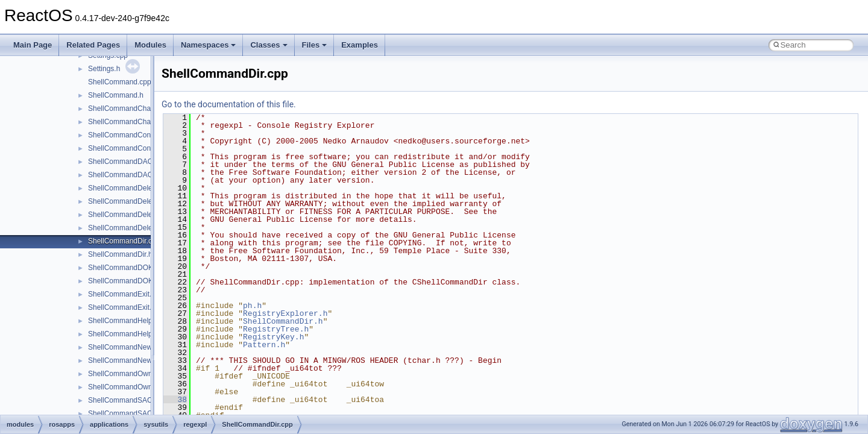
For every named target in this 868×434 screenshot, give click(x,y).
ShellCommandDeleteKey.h (132, 201)
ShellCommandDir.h (120, 254)
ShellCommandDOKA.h (126, 281)
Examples (360, 45)
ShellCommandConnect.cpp (133, 135)
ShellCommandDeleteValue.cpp (139, 215)
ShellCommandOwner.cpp (130, 374)
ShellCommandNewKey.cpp (133, 347)
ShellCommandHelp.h (123, 334)
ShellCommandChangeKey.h (134, 122)
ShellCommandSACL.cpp (129, 400)
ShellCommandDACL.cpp (129, 162)
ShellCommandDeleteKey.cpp (136, 188)
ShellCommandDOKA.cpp (130, 268)
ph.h (252, 306)
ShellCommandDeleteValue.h (135, 228)
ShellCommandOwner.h (126, 387)
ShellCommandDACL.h (125, 175)
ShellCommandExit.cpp (126, 294)
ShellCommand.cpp (120, 82)
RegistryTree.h (276, 329)
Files (315, 45)
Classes (269, 45)
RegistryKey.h (273, 337)
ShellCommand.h (116, 95)
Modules (150, 45)
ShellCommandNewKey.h (129, 360)
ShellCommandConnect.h (129, 148)
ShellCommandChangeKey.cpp (138, 108)
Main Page (33, 45)
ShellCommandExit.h (122, 307)
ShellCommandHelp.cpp (127, 321)
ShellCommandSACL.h (125, 414)
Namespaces (209, 45)
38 (175, 400)
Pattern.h (264, 345)
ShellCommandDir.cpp (124, 241)
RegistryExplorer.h (285, 313)
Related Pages (93, 45)
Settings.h (104, 69)
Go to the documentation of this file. (229, 104)
